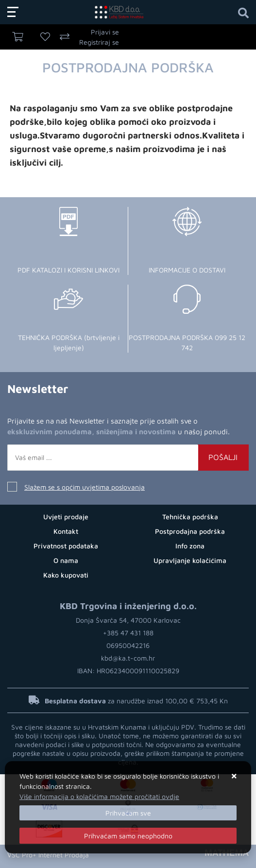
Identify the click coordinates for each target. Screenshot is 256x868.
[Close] (128, 813)
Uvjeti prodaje (66, 517)
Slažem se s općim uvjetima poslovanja (85, 487)
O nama (66, 560)
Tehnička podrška (190, 517)
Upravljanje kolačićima (190, 560)
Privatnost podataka (66, 546)
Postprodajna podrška (190, 531)
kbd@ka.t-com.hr (128, 658)
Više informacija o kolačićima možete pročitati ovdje (99, 796)
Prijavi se (105, 32)
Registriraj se (99, 42)
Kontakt (66, 531)
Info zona (190, 546)
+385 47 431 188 (128, 633)
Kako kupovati (66, 575)
